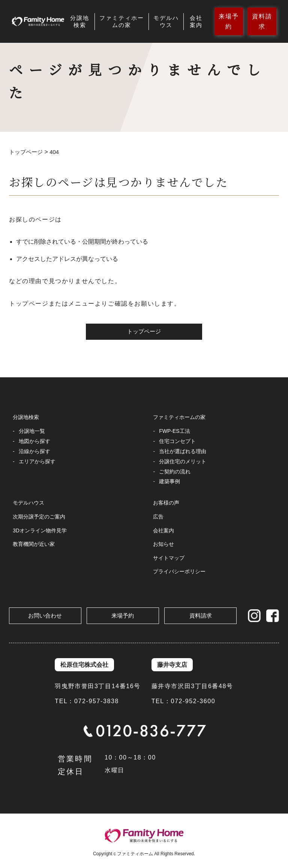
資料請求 (262, 21)
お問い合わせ (45, 616)
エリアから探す (37, 462)
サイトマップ (169, 559)
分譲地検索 (80, 22)
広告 (158, 517)
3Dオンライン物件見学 (40, 531)
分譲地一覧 (32, 431)
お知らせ (163, 545)
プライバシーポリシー (179, 572)
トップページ (144, 332)
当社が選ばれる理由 (183, 452)
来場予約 (229, 21)
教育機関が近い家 (34, 545)
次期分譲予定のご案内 (39, 517)
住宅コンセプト (177, 442)
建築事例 (169, 482)
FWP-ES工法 (174, 431)
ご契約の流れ (175, 472)
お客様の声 (166, 503)
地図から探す (34, 442)
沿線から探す (34, 452)
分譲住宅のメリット (183, 462)
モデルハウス (166, 22)
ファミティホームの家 (122, 22)
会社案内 (196, 22)
